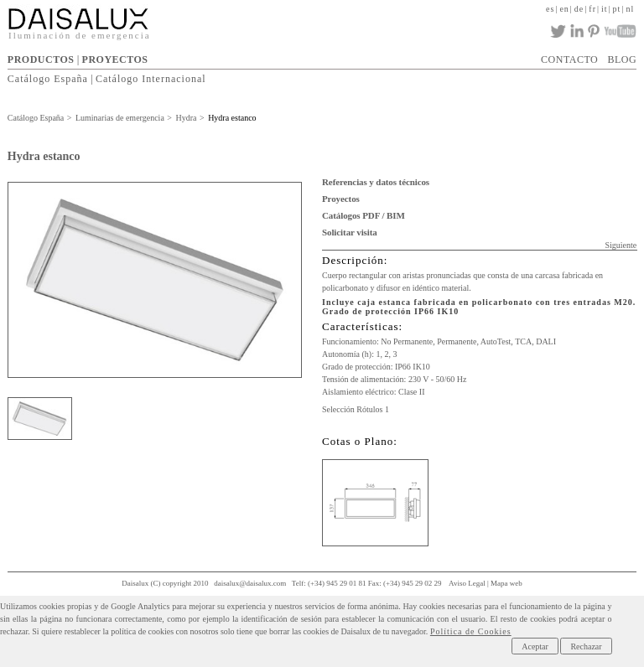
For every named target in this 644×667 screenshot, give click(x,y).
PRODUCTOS (41, 59)
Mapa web (506, 583)
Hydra (186, 118)
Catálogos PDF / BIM (364, 215)
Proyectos (341, 199)
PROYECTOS (115, 59)
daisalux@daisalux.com (250, 583)
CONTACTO (569, 59)
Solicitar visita (350, 232)
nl (630, 9)
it (605, 9)
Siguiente (621, 245)
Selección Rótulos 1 (356, 409)
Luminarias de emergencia (120, 118)
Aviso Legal (467, 583)
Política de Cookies (471, 631)
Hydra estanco (232, 118)
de (579, 9)
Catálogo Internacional (151, 79)
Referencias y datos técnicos (376, 182)
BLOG (622, 59)
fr (592, 9)
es (550, 9)
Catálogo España (48, 79)
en (564, 9)
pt (617, 9)
